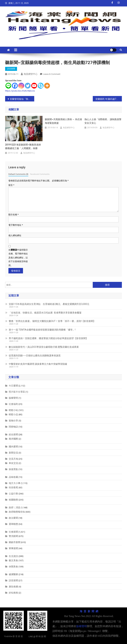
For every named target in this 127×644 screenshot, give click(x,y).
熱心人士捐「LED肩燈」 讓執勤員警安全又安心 (103, 121)
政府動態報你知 (17, 512)
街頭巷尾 (13, 487)
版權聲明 (13, 398)
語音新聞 (11, 69)
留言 (11, 185)
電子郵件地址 (16, 225)
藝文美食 (13, 560)
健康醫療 (13, 574)
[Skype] (41, 86)
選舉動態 (13, 524)
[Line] (8, 86)
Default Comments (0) (18, 174)
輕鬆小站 (13, 410)
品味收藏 (13, 477)
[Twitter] (28, 86)
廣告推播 (13, 587)
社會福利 (13, 404)
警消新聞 (13, 536)
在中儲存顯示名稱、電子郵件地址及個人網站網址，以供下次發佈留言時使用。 (18, 258)
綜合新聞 (13, 434)
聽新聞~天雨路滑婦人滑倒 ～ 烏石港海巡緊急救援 (63, 121)
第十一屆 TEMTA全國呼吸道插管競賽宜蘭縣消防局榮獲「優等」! (42, 330)
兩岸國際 (13, 439)
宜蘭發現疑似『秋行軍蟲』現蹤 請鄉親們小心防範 (22, 99)
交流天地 (13, 459)
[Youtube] (34, 86)
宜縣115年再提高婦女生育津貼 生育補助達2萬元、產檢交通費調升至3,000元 (49, 304)
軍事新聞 (13, 548)
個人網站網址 (15, 235)
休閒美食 (13, 567)
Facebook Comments (40, 174)
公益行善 (13, 494)
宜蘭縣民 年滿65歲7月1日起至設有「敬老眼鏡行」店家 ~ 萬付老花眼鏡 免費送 (109, 99)
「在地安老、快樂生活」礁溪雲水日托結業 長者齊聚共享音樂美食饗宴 (45, 313)
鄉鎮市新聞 (15, 542)
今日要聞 (13, 386)
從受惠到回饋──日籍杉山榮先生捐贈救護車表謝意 (35, 356)
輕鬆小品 (13, 414)
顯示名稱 (13, 215)
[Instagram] (21, 86)
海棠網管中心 (31, 74)
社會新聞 (13, 532)
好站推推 (13, 593)
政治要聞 (13, 518)
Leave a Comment (52, 74)
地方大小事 (15, 483)
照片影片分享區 (17, 392)
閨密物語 (13, 427)
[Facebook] (15, 86)
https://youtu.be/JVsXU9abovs (20, 91)
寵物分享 (13, 421)
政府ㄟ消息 (15, 507)
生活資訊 (13, 556)
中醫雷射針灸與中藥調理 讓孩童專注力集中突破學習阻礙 (38, 364)
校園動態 (13, 500)
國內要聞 (13, 447)
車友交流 (13, 463)
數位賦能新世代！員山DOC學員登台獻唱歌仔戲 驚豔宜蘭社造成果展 (44, 347)
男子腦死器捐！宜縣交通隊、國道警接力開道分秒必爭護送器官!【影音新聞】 (48, 338)
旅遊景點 (13, 469)
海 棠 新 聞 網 (89, 611)
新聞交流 (13, 453)
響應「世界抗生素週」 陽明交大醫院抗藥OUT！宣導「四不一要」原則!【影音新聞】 (52, 321)
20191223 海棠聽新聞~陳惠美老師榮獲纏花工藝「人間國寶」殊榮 (23, 146)
